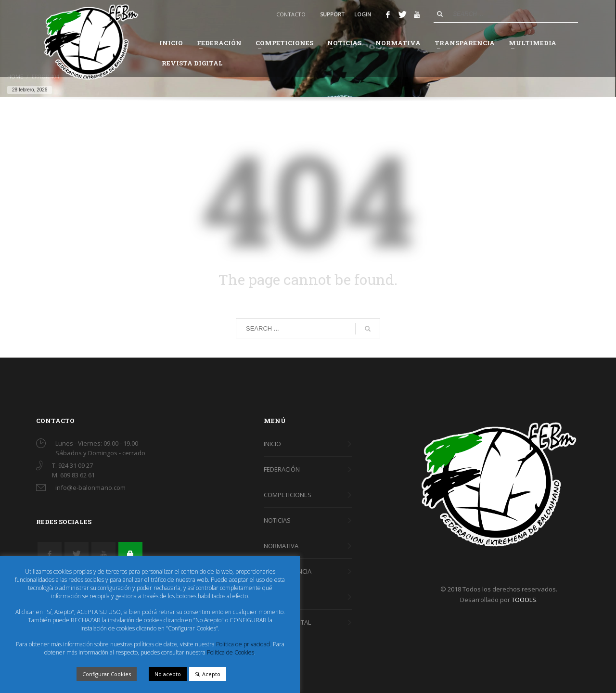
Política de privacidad (243, 644)
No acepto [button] (168, 674)
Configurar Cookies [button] (107, 674)
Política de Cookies (231, 652)
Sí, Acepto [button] (208, 674)
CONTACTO (291, 14)
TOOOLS (524, 600)
